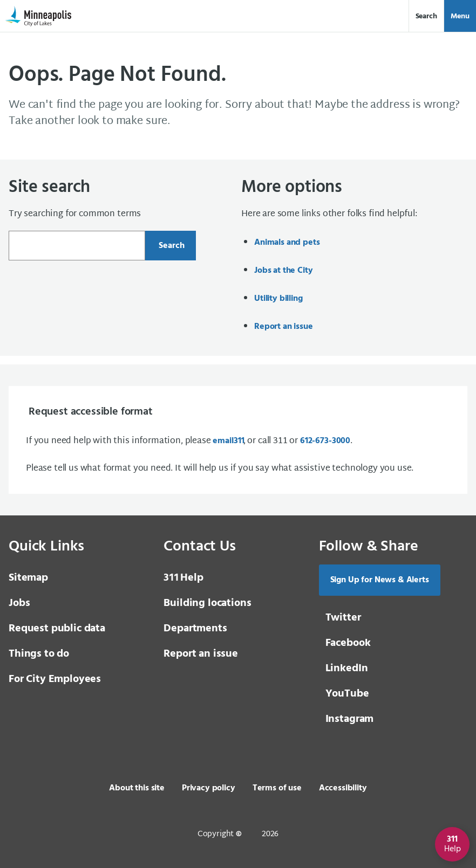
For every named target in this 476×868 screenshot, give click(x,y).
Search (426, 16)
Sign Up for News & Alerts (380, 580)
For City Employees (55, 679)
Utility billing (278, 299)
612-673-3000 (325, 441)
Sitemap (28, 578)
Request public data (57, 629)
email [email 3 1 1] (228, 441)
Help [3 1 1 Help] (183, 578)
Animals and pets (287, 243)
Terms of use (277, 788)
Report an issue (284, 327)
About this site (137, 788)
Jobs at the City (283, 271)
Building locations (207, 603)
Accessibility (343, 788)
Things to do (39, 654)
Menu (460, 16)
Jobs (19, 603)
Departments (195, 629)
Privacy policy (209, 788)
